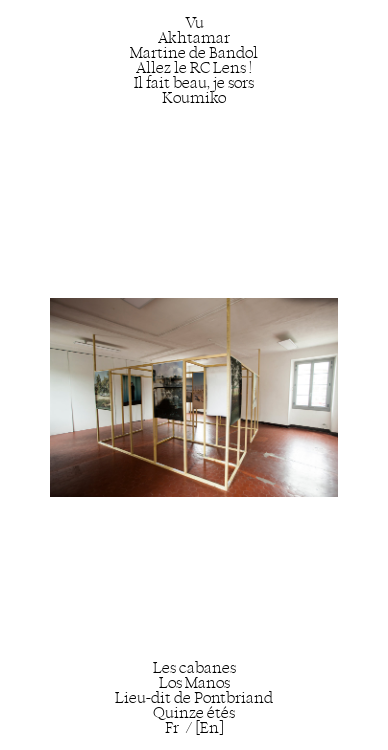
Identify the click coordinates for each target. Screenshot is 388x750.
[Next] (273, 382)
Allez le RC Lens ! (194, 67)
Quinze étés (194, 712)
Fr (172, 727)
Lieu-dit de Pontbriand (194, 697)
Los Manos (194, 682)
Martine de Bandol (194, 52)
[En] (209, 727)
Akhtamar (194, 37)
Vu (194, 22)
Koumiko (194, 97)
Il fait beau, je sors (194, 82)
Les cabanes (194, 667)
